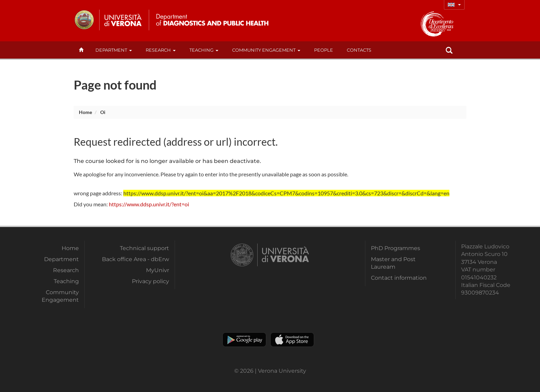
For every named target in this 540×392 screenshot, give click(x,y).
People (324, 50)
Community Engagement (266, 50)
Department (114, 50)
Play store (244, 340)
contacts (359, 50)
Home (85, 112)
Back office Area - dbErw (136, 259)
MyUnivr (158, 270)
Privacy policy (150, 281)
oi (103, 112)
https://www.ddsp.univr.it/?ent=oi (149, 204)
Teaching (204, 50)
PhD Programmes (396, 248)
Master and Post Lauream (393, 263)
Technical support (144, 248)
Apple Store (292, 340)
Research (161, 50)
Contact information (399, 278)
